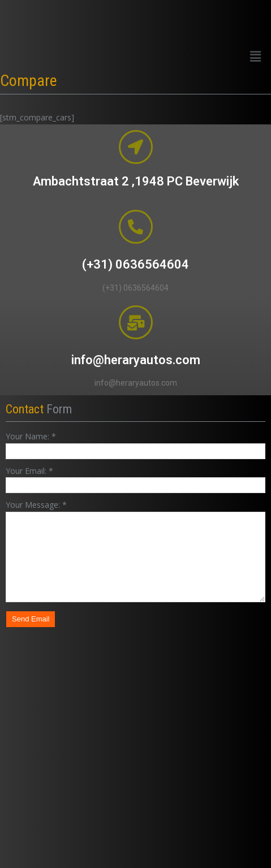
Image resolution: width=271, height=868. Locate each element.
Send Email (31, 619)
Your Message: (36, 505)
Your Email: (29, 471)
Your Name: (31, 436)
